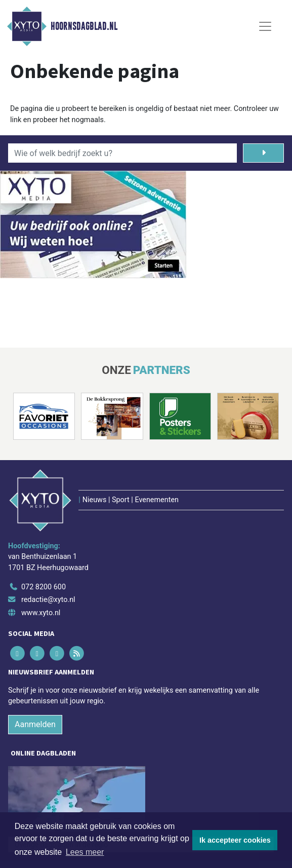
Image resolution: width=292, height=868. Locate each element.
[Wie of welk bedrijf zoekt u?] (122, 153)
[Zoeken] (263, 153)
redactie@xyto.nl (48, 600)
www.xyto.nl (41, 613)
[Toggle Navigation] (265, 26)
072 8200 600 (44, 587)
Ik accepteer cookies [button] (235, 840)
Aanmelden (35, 724)
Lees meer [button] (85, 852)
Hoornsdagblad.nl (84, 26)
